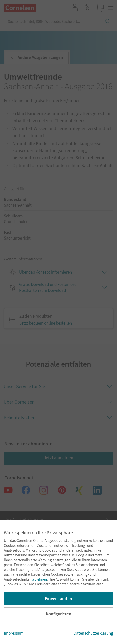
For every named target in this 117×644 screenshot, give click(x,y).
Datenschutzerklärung (93, 633)
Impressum (14, 633)
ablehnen (40, 579)
